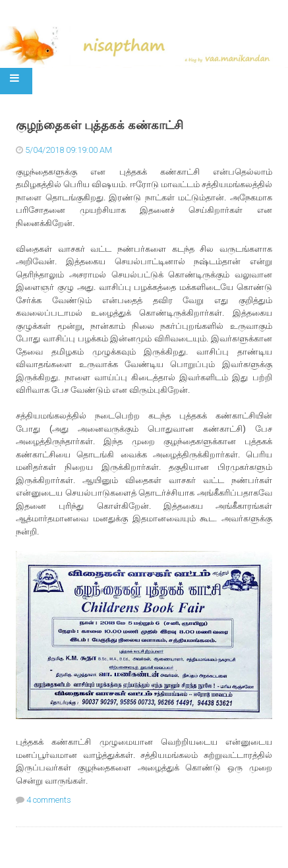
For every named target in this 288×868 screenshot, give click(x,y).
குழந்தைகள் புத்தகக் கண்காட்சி (100, 125)
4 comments (49, 800)
